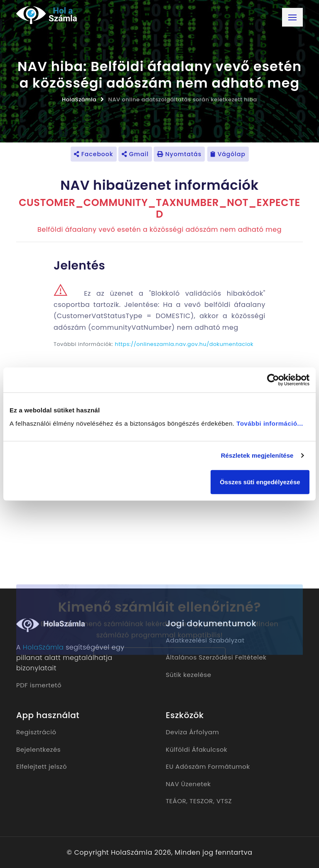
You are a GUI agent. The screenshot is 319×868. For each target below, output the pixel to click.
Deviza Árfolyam (192, 732)
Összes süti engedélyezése (260, 482)
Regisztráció (36, 732)
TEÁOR (176, 801)
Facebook (94, 154)
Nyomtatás (179, 154)
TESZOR (201, 801)
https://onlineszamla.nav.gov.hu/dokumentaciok (184, 344)
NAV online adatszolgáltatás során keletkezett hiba (183, 99)
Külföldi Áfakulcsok (196, 749)
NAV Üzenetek (188, 784)
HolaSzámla (79, 99)
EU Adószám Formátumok (208, 766)
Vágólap (228, 154)
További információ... (270, 423)
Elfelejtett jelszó (42, 766)
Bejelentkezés (38, 749)
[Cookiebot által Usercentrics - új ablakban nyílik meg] (273, 380)
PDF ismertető (39, 685)
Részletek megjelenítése (257, 455)
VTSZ (224, 801)
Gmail (135, 154)
